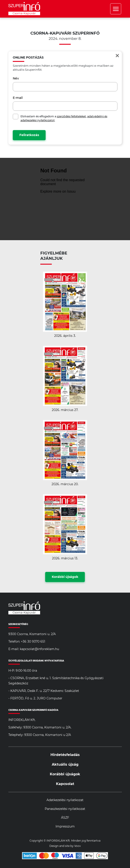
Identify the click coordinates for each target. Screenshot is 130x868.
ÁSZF (65, 818)
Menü (116, 9)
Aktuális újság (65, 765)
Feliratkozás (29, 135)
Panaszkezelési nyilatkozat (65, 809)
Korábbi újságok (65, 577)
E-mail (18, 98)
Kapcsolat (65, 784)
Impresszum (65, 827)
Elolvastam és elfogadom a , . (64, 118)
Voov (78, 846)
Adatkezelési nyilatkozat (65, 800)
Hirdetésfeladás (65, 755)
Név (16, 79)
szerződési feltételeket (71, 116)
